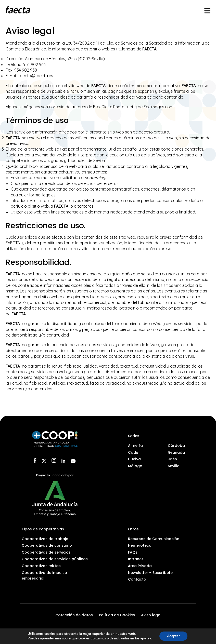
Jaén (172, 459)
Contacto (137, 579)
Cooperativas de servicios (46, 552)
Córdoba (176, 446)
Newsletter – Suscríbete (150, 573)
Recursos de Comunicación (154, 539)
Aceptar (173, 636)
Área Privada (140, 566)
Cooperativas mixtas (41, 566)
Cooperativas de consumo (47, 545)
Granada (176, 452)
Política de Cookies (117, 615)
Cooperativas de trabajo (45, 539)
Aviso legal (151, 615)
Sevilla (174, 466)
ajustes (146, 638)
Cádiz (133, 452)
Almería (135, 446)
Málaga (135, 466)
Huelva (134, 459)
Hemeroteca (140, 545)
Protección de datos (74, 615)
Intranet (136, 559)
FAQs (133, 552)
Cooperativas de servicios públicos (55, 559)
